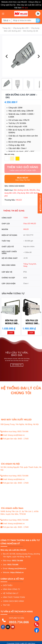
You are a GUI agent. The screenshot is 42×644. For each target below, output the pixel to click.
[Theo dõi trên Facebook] (3, 627)
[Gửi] (38, 21)
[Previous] (7, 56)
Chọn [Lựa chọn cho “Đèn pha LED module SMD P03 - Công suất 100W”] (31, 333)
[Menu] (3, 14)
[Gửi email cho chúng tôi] (8, 627)
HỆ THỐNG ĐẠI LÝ (11, 593)
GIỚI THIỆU (8, 585)
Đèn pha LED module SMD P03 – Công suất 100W (32, 322)
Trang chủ (7, 28)
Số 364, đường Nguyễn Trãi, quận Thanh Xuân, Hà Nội (21, 469)
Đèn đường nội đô (31, 31)
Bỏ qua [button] (25, 8)
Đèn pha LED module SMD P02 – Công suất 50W (11, 322)
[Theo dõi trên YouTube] (13, 627)
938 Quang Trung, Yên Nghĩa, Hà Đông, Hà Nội (20, 424)
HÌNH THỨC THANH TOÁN (14, 597)
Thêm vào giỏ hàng (23, 167)
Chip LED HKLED (30, 224)
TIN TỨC (6, 605)
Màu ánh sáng (9, 154)
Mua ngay (23, 178)
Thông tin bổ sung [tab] (14, 211)
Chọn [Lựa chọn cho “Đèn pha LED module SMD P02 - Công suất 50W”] (11, 333)
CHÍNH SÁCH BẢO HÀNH (13, 601)
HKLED (32, 190)
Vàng (25, 266)
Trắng (25, 264)
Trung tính (32, 264)
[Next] (38, 56)
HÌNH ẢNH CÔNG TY (12, 589)
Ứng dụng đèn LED (21, 28)
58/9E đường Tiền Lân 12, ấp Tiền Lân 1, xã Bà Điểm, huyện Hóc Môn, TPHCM (19, 513)
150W (25, 218)
